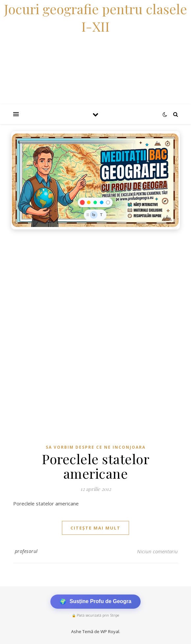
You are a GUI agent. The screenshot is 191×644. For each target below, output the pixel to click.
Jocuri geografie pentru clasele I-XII (95, 17)
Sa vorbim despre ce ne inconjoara (96, 447)
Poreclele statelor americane (95, 466)
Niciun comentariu (157, 551)
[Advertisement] (95, 282)
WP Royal (110, 631)
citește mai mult (95, 528)
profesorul (26, 551)
